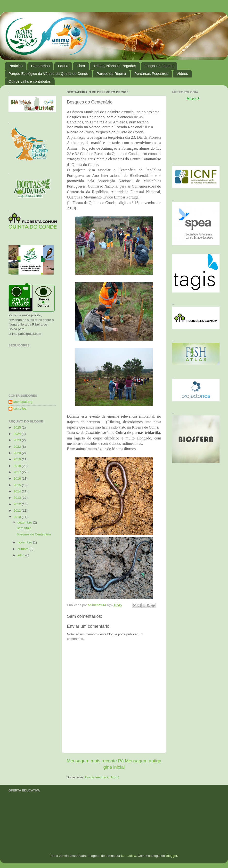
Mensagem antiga (143, 761)
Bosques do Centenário (34, 534)
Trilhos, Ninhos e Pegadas (115, 66)
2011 (18, 511)
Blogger (171, 856)
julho (21, 555)
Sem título (24, 528)
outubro (24, 549)
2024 (18, 434)
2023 (18, 440)
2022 (18, 447)
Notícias (16, 66)
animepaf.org (23, 402)
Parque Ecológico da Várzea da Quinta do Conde (48, 73)
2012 (18, 504)
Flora (81, 66)
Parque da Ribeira (111, 73)
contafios (20, 408)
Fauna (63, 66)
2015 (18, 485)
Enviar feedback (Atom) (102, 777)
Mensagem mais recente (92, 761)
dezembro (25, 522)
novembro (25, 542)
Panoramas (40, 66)
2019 (18, 459)
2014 (18, 491)
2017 (18, 472)
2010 (18, 517)
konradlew (128, 856)
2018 (18, 466)
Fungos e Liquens (159, 66)
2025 (18, 427)
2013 (18, 498)
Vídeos (182, 73)
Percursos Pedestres (151, 73)
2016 (18, 478)
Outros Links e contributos (30, 81)
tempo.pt (193, 98)
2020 (18, 453)
